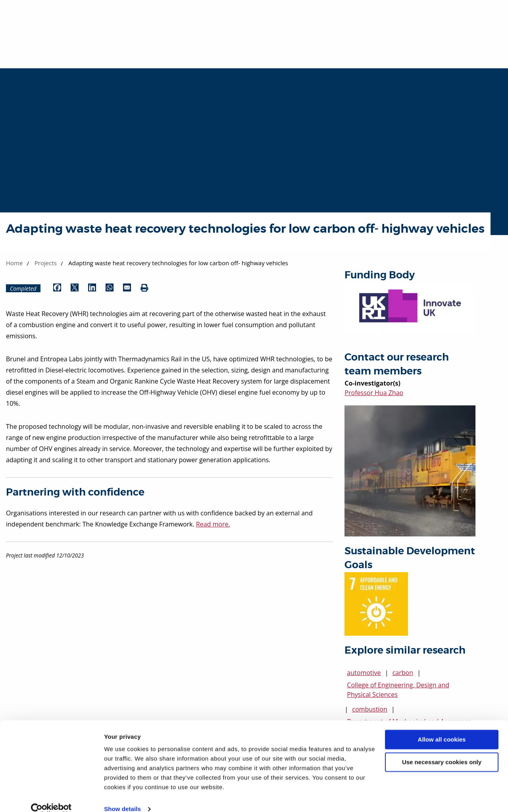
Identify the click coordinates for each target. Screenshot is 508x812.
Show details (122, 796)
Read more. (213, 524)
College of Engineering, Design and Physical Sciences (398, 690)
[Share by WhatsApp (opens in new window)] (110, 288)
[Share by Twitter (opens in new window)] (75, 288)
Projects (46, 263)
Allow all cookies (442, 727)
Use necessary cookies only (442, 749)
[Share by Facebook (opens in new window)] (57, 288)
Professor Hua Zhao (374, 393)
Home (14, 263)
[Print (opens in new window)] (144, 288)
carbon (403, 673)
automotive (364, 673)
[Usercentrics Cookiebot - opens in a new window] (51, 797)
